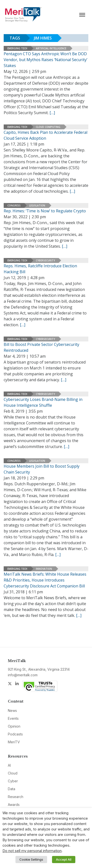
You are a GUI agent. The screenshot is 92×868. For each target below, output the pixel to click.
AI (9, 765)
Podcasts (15, 734)
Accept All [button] (64, 859)
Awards (14, 805)
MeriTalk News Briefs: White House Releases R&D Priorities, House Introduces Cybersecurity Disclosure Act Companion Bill (45, 580)
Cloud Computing (48, 127)
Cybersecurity (45, 260)
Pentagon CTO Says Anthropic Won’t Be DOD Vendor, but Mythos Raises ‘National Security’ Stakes (46, 60)
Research (16, 797)
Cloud (13, 773)
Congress (14, 205)
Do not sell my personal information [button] (32, 851)
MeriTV (14, 742)
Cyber (13, 781)
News (12, 711)
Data (12, 789)
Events (13, 718)
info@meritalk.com (23, 675)
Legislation (37, 205)
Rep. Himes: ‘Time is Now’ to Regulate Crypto (45, 211)
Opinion (14, 726)
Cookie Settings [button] (31, 859)
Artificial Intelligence (51, 48)
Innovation (44, 569)
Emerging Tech (17, 48)
